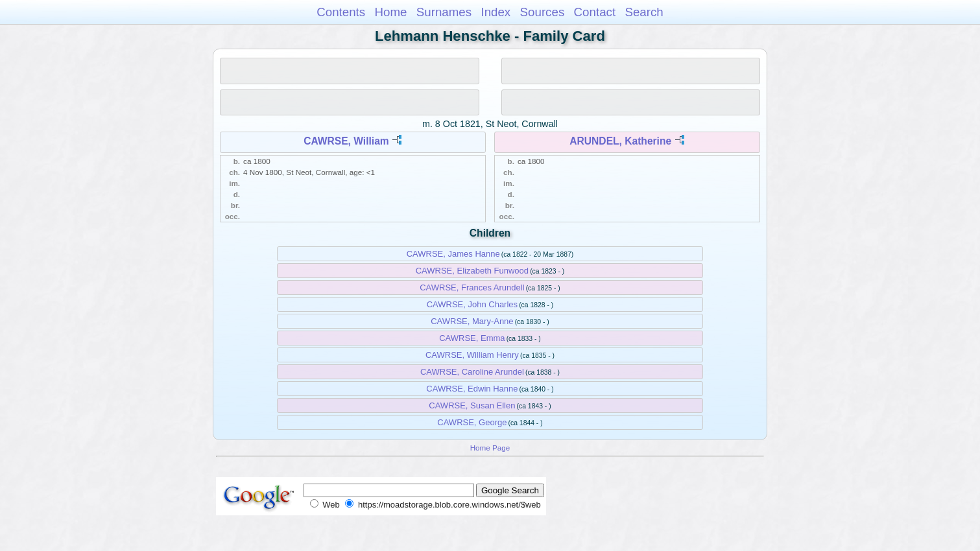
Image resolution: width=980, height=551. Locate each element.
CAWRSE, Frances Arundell (472, 287)
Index (496, 12)
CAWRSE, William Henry (472, 355)
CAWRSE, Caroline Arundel (472, 372)
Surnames (444, 12)
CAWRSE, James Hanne (453, 254)
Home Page (490, 448)
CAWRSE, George (472, 422)
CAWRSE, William (346, 141)
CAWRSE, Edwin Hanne (472, 389)
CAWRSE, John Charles (472, 304)
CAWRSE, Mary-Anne (472, 321)
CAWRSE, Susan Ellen (472, 405)
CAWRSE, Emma (472, 338)
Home (390, 12)
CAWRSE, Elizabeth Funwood (472, 271)
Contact (595, 12)
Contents (341, 12)
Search (644, 12)
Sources (543, 12)
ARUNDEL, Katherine (620, 141)
